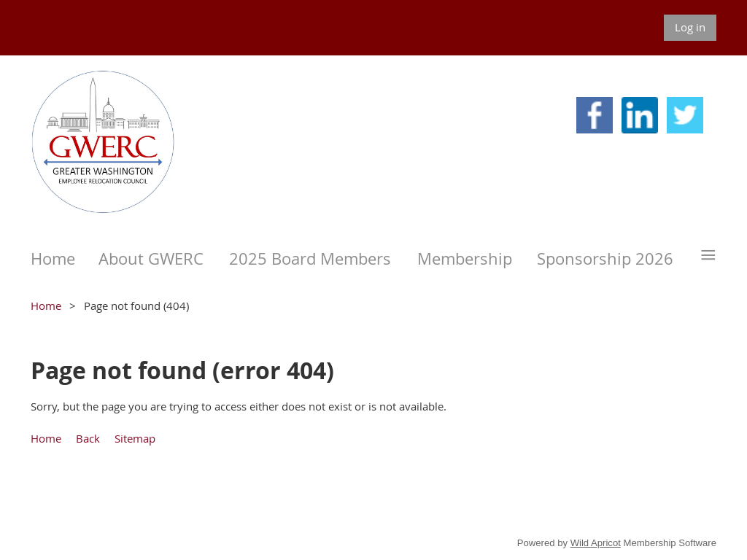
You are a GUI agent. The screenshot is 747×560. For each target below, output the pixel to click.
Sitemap (135, 438)
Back (88, 438)
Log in (690, 27)
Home (46, 306)
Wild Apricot (596, 543)
